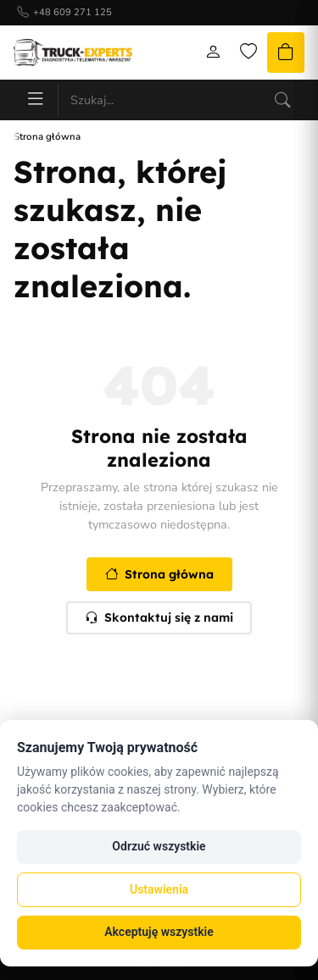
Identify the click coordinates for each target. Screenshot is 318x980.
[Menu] (36, 100)
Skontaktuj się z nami (159, 617)
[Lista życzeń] (248, 53)
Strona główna (159, 574)
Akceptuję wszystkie (159, 932)
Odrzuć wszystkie (159, 846)
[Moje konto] (213, 53)
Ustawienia (159, 889)
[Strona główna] (73, 52)
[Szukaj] (282, 100)
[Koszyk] (286, 53)
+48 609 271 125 (73, 12)
